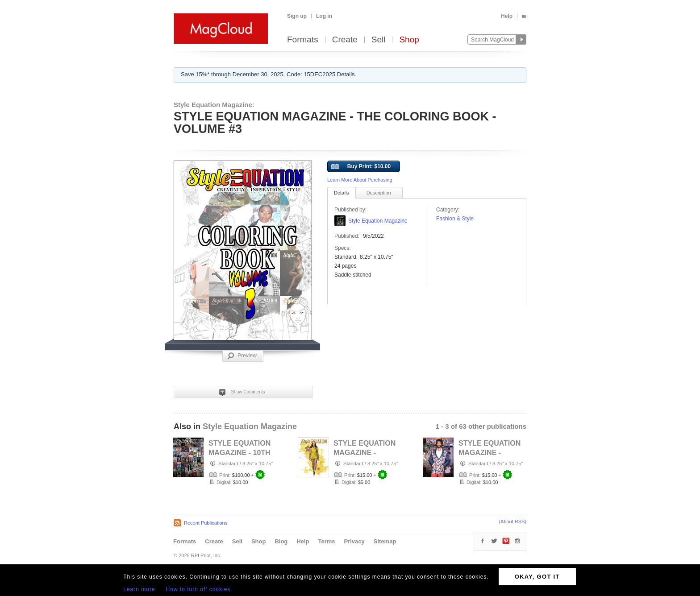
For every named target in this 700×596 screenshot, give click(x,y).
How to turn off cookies (198, 589)
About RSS (512, 521)
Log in (324, 16)
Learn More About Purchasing (360, 180)
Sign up (297, 16)
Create (345, 40)
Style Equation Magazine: (214, 105)
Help (507, 16)
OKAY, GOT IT (537, 577)
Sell (379, 40)
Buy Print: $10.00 (361, 167)
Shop (409, 40)
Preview (242, 356)
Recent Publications (206, 523)
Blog (281, 541)
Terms (326, 541)
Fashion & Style (455, 219)
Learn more (139, 589)
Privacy (354, 541)
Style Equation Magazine (378, 221)
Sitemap (385, 541)
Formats (303, 40)
